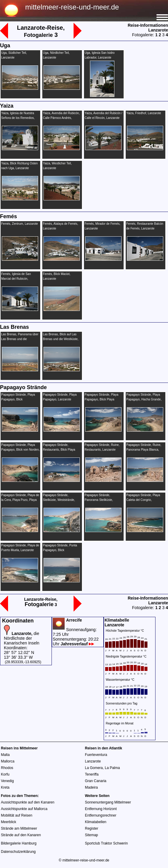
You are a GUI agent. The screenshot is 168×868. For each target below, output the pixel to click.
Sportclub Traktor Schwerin (106, 843)
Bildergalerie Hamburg (19, 843)
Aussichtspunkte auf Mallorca (24, 809)
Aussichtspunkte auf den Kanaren (28, 802)
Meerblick (8, 822)
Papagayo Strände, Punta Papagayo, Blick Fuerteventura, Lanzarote (60, 550)
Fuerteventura (96, 755)
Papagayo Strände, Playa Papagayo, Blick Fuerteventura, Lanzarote (18, 399)
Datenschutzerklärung (18, 852)
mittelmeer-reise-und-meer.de (72, 7)
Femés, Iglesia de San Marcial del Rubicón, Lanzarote (16, 279)
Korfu (5, 774)
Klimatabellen (96, 822)
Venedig (7, 781)
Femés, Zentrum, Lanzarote (20, 224)
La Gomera (94, 768)
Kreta (5, 787)
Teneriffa (92, 774)
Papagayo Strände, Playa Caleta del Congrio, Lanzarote (143, 500)
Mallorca (8, 761)
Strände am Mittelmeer (19, 828)
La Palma (112, 768)
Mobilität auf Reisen (17, 815)
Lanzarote (93, 761)
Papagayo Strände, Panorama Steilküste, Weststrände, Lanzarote (100, 500)
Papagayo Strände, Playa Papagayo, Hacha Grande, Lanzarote (144, 399)
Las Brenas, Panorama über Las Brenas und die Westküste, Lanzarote (20, 339)
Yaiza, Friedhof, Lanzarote (144, 113)
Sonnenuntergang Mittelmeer (108, 802)
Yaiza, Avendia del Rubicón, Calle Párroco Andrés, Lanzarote (61, 118)
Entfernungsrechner (101, 815)
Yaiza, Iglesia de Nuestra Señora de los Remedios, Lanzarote (18, 118)
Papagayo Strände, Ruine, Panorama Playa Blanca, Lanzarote (144, 450)
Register (92, 828)
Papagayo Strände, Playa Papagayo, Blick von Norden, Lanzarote (20, 450)
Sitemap (91, 835)
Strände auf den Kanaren (21, 835)
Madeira (91, 787)
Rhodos (7, 768)
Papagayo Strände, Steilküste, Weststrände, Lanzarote (59, 500)
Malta (5, 755)
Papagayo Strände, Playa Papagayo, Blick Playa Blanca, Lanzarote (101, 399)
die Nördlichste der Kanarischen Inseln (22, 638)
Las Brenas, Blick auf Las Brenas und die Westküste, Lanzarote (61, 339)
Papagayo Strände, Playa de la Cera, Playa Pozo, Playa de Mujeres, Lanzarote (20, 500)
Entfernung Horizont (101, 809)
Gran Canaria (96, 781)
